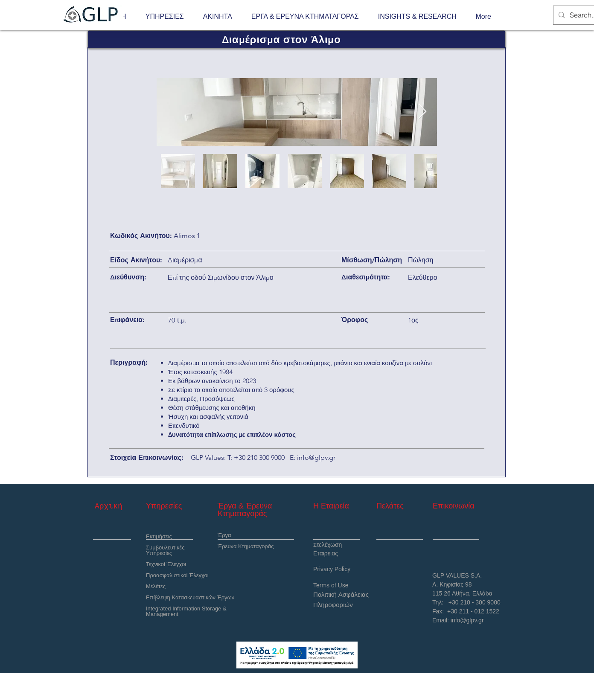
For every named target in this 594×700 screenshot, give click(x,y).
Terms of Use (331, 585)
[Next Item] (422, 112)
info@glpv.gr (316, 457)
